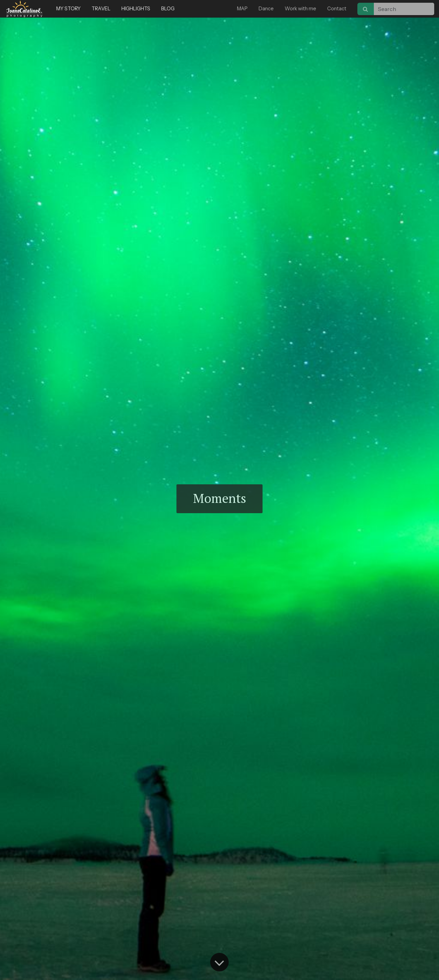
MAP (242, 9)
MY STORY (68, 9)
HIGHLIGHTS (136, 9)
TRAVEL (101, 9)
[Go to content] (219, 962)
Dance (266, 9)
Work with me (300, 9)
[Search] (366, 9)
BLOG (168, 9)
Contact (337, 9)
